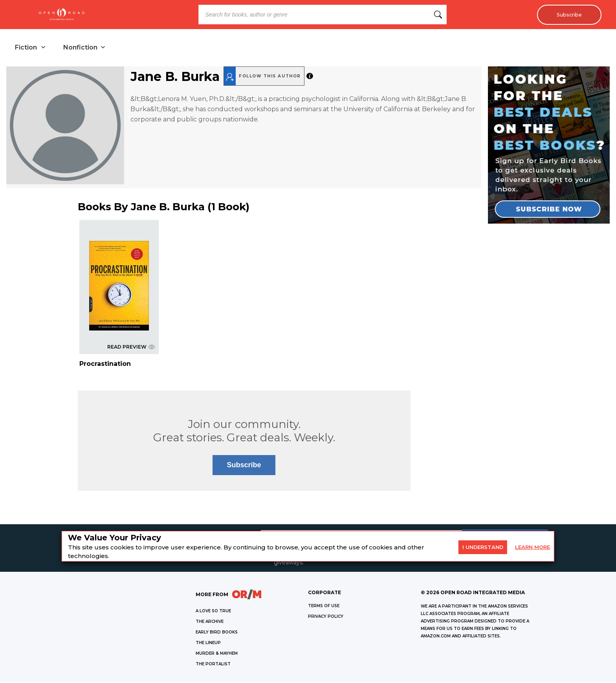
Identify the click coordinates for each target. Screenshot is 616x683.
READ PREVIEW (131, 348)
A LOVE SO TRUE (213, 612)
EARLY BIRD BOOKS (217, 633)
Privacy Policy (326, 618)
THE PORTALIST (213, 665)
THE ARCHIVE (210, 623)
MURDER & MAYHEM (217, 655)
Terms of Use (324, 607)
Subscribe (567, 15)
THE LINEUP (208, 644)
